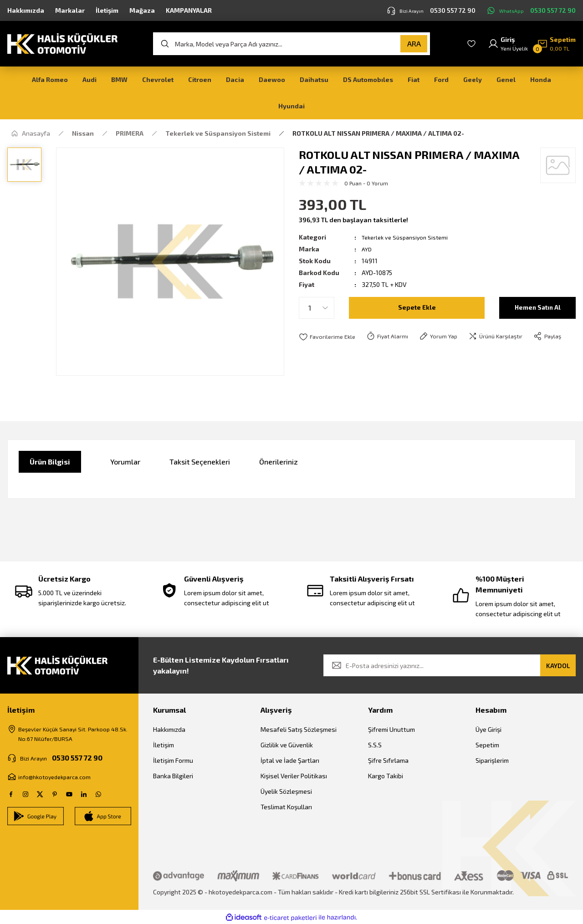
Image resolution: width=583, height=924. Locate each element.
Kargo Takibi (386, 776)
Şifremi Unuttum (391, 729)
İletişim (164, 745)
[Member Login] (508, 44)
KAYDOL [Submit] (558, 666)
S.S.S (375, 745)
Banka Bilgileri (173, 776)
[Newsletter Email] (450, 665)
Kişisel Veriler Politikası (294, 776)
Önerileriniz (279, 462)
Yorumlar (125, 462)
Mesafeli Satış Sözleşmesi (299, 729)
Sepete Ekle (417, 308)
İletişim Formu (173, 760)
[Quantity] (317, 308)
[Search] (291, 44)
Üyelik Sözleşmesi (286, 791)
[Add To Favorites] (329, 337)
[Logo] (62, 43)
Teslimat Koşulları (286, 807)
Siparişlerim (492, 760)
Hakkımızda (169, 729)
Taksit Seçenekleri (200, 462)
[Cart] (556, 44)
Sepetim (487, 745)
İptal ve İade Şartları (290, 760)
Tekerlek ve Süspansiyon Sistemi (409, 237)
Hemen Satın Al (538, 308)
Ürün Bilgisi (50, 462)
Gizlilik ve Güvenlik (287, 745)
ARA (414, 43)
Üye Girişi (488, 729)
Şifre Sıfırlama (388, 760)
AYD (367, 249)
